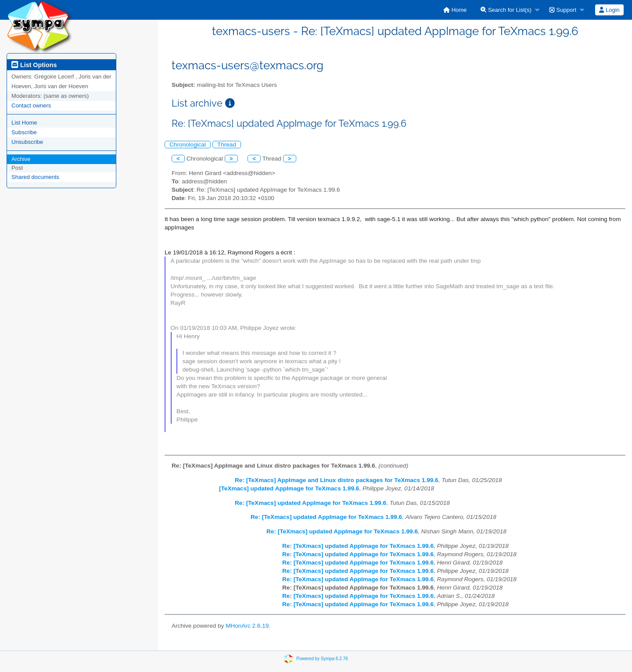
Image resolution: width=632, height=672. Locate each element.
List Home (24, 123)
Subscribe (24, 132)
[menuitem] (455, 10)
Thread (227, 145)
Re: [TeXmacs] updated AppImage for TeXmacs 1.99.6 (311, 503)
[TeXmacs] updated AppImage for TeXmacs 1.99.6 (289, 488)
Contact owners (31, 105)
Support (563, 10)
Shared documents (35, 177)
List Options (34, 65)
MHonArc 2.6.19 (247, 626)
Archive (21, 159)
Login (609, 10)
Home (455, 10)
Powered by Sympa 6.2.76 (322, 659)
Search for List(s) (506, 10)
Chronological (188, 145)
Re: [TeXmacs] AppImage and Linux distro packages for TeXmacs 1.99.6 (337, 480)
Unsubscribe (27, 142)
